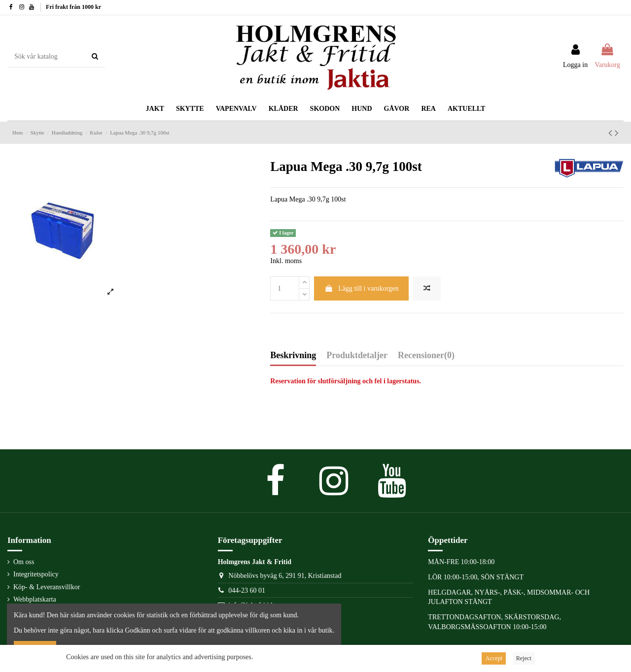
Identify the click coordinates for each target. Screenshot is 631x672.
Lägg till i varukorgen (362, 288)
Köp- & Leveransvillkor (47, 587)
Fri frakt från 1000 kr (73, 7)
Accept (494, 658)
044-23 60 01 (247, 590)
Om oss (24, 562)
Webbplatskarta (35, 599)
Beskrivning (293, 355)
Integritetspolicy (36, 574)
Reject (524, 658)
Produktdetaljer (357, 355)
